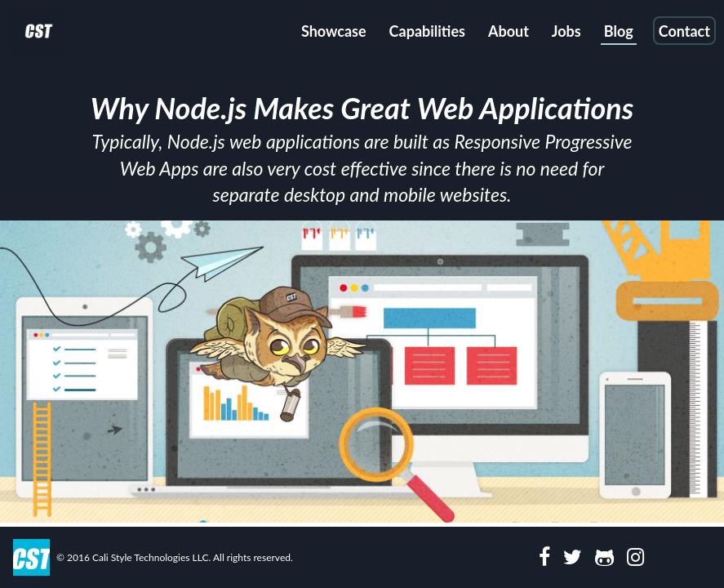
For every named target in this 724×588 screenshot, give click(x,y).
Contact (684, 31)
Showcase (334, 31)
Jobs (566, 31)
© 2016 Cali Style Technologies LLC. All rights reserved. (175, 557)
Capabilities (427, 31)
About (509, 31)
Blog (619, 31)
